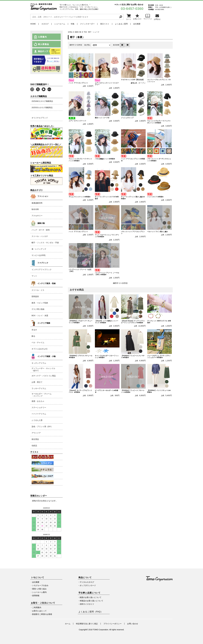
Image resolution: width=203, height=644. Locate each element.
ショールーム (60, 24)
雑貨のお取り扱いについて (90, 597)
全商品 (70, 32)
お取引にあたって (39, 611)
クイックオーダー (87, 24)
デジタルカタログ (87, 582)
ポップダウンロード (88, 585)
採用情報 (36, 596)
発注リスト (105, 24)
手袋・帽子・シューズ (91, 32)
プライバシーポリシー (113, 624)
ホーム (68, 624)
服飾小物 (78, 32)
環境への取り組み (39, 589)
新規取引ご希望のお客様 (42, 614)
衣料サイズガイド (87, 604)
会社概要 (137, 24)
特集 (73, 24)
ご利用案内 (37, 607)
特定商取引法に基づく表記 (87, 624)
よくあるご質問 (121, 24)
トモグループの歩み (40, 585)
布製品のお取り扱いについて (91, 601)
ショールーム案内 (39, 592)
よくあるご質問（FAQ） (91, 612)
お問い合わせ (133, 624)
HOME (33, 24)
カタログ (45, 24)
